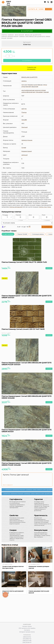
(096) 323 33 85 (27, 641)
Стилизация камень (38, 234)
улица (23, 87)
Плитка (24, 112)
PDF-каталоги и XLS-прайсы (27, 628)
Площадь (5, 215)
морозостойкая (40, 90)
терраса (30, 85)
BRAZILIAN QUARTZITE (29, 77)
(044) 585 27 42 (27, 639)
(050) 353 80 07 (27, 642)
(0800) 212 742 (27, 637)
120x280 (24, 120)
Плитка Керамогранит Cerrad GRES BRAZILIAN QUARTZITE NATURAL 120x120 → (28, 494)
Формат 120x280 (22, 234)
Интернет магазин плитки (27, 632)
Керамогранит (27, 151)
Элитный (24, 127)
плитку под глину (45, 207)
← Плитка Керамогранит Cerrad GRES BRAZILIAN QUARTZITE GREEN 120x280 (28, 490)
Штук (30, 215)
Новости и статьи (10, 545)
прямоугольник (27, 140)
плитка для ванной (16, 207)
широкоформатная (28, 92)
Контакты (27, 630)
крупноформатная (28, 90)
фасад (40, 85)
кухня (36, 85)
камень (24, 81)
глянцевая (39, 92)
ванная (28, 87)
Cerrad (24, 148)
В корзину (27, 60)
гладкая (46, 92)
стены (45, 85)
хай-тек (24, 109)
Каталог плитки (27, 626)
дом (26, 85)
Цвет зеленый (9, 234)
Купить (49, 268)
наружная (35, 87)
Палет (44, 215)
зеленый (24, 155)
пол (23, 85)
